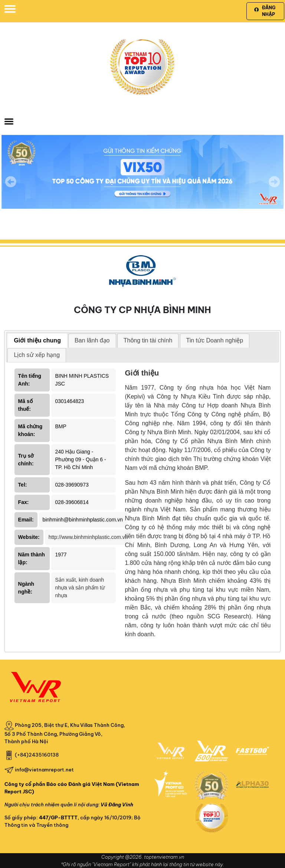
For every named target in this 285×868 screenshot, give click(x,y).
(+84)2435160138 (37, 755)
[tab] (37, 341)
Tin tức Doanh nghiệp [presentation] (215, 340)
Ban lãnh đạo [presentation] (92, 340)
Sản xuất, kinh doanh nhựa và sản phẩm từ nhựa (80, 588)
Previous (11, 182)
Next (274, 187)
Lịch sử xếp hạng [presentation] (37, 355)
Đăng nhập (265, 11)
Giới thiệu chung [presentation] (37, 340)
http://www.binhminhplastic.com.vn (88, 537)
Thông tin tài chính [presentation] (148, 340)
